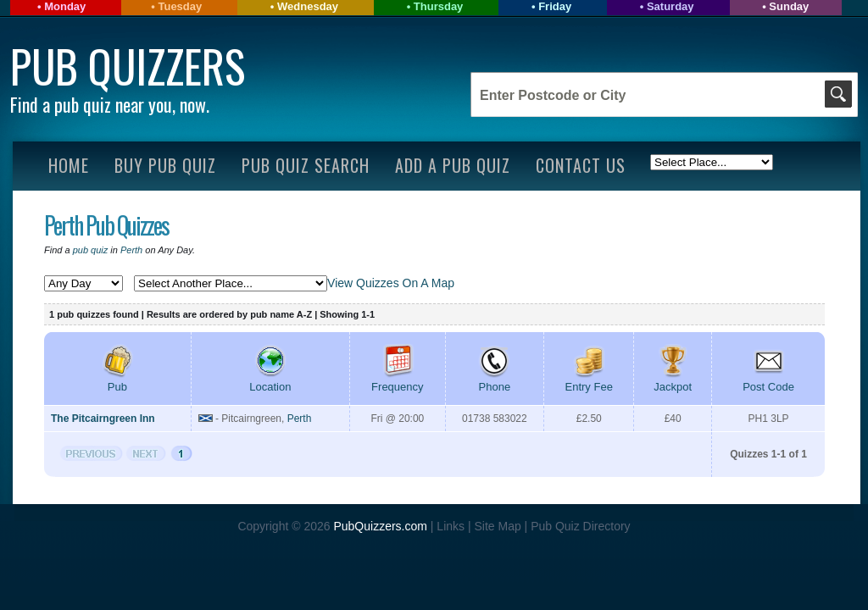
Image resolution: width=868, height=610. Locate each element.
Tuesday (180, 6)
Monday (65, 6)
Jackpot (673, 380)
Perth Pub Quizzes (106, 225)
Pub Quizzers (128, 66)
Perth (131, 250)
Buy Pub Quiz (165, 165)
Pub (117, 380)
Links (451, 526)
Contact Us (581, 165)
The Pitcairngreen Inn (103, 419)
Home (69, 165)
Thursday (439, 6)
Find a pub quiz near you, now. (110, 104)
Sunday (789, 6)
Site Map (499, 526)
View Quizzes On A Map (391, 283)
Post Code (768, 380)
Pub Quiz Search (306, 165)
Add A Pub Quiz (453, 165)
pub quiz (91, 250)
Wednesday (308, 6)
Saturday (670, 6)
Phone (494, 380)
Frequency (397, 380)
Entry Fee (589, 380)
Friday (555, 6)
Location (270, 380)
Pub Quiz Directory (580, 526)
